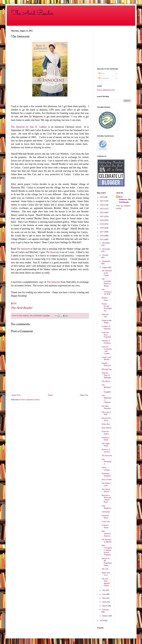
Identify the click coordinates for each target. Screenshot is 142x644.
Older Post (84, 395)
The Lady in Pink (106, 413)
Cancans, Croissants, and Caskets (107, 350)
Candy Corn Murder (106, 358)
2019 (102, 224)
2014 (102, 621)
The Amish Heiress (106, 490)
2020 (102, 220)
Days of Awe (107, 480)
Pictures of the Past (106, 451)
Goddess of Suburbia (106, 328)
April (104, 602)
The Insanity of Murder (107, 541)
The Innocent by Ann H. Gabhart (29, 127)
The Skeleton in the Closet (107, 273)
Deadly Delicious (106, 364)
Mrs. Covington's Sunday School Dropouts (107, 550)
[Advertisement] (114, 47)
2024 (102, 205)
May (104, 598)
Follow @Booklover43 (106, 90)
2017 (102, 232)
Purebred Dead (105, 517)
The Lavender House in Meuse (106, 282)
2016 (102, 236)
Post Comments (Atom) (31, 400)
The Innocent (23, 249)
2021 (102, 216)
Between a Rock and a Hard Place (106, 499)
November (106, 249)
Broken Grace (105, 299)
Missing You (107, 369)
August (105, 267)
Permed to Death (106, 439)
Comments (104, 78)
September (106, 261)
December (106, 243)
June (104, 594)
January (105, 616)
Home (50, 395)
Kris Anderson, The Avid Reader (125, 200)
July (104, 590)
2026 (102, 197)
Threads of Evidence (106, 342)
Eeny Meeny (107, 428)
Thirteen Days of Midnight (106, 375)
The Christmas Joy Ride (107, 292)
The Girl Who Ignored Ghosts (106, 582)
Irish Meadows (106, 507)
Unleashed (106, 512)
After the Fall (105, 316)
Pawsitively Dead (106, 419)
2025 (102, 201)
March (105, 606)
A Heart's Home (105, 526)
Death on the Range (107, 322)
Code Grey (106, 522)
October (105, 255)
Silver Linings (106, 469)
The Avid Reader (32, 13)
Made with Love (106, 574)
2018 (102, 228)
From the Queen (105, 433)
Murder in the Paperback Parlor (107, 562)
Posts (102, 73)
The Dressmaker (107, 462)
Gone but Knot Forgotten (106, 335)
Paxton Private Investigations (107, 307)
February (106, 610)
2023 (102, 209)
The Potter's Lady (106, 484)
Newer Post (16, 395)
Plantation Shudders (106, 475)
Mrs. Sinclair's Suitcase (106, 534)
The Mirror (106, 381)
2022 (102, 213)
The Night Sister (106, 445)
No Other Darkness (106, 407)
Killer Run (106, 424)
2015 (102, 239)
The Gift (105, 569)
